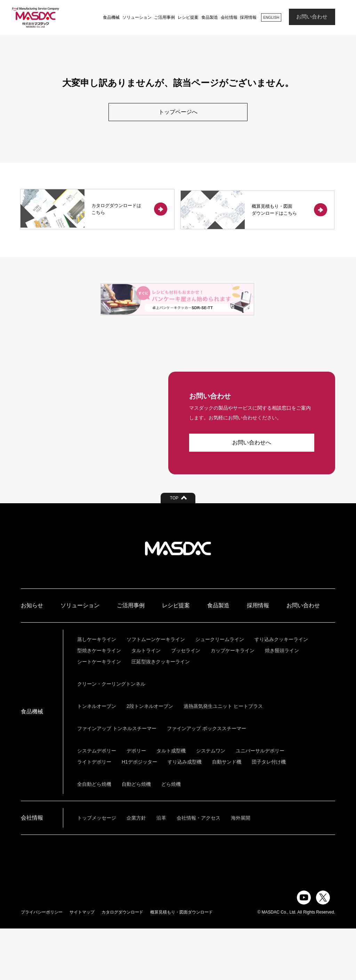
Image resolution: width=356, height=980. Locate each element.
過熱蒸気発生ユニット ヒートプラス (223, 758)
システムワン (211, 802)
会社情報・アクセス (199, 869)
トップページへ (178, 112)
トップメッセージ (97, 869)
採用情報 (246, 17)
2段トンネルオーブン (150, 758)
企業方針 (136, 869)
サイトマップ (82, 964)
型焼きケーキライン (99, 702)
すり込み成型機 (185, 813)
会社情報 (227, 17)
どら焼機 (171, 836)
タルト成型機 (171, 802)
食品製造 (208, 17)
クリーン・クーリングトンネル (111, 735)
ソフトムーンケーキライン (156, 691)
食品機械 (110, 17)
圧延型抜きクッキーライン (161, 713)
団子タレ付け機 (269, 813)
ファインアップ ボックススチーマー (207, 780)
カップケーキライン (233, 702)
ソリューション (135, 17)
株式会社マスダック (178, 600)
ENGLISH (270, 17)
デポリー (136, 802)
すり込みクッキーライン (281, 691)
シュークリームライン (220, 691)
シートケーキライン (99, 713)
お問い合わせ (312, 17)
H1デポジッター (139, 813)
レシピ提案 (186, 17)
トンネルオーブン (97, 758)
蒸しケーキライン (97, 691)
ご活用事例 (163, 17)
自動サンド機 (227, 813)
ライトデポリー (94, 813)
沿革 (161, 869)
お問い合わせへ (252, 494)
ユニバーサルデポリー (260, 802)
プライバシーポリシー (42, 964)
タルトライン (146, 702)
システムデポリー (97, 802)
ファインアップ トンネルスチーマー (117, 780)
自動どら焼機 (136, 836)
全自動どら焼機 (94, 836)
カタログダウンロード (122, 964)
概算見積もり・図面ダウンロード (181, 964)
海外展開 (241, 869)
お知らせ (32, 657)
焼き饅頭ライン (282, 702)
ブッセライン (186, 702)
